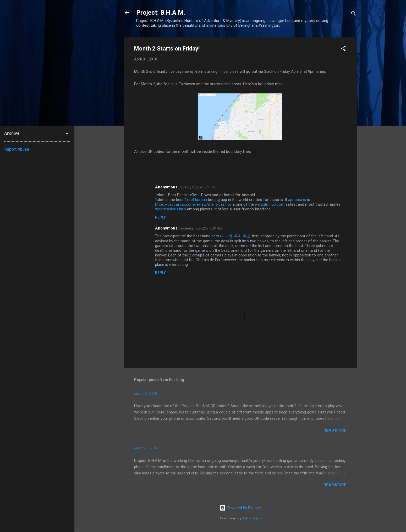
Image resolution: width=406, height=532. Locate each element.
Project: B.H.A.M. (161, 13)
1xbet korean (196, 200)
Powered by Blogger (240, 508)
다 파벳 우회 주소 (235, 236)
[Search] (354, 14)
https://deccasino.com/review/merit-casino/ (193, 204)
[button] (343, 49)
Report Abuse (17, 149)
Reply (160, 217)
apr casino (297, 200)
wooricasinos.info (171, 209)
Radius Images (252, 518)
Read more (335, 430)
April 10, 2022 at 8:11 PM (197, 187)
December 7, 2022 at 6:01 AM (201, 228)
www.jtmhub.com (270, 204)
